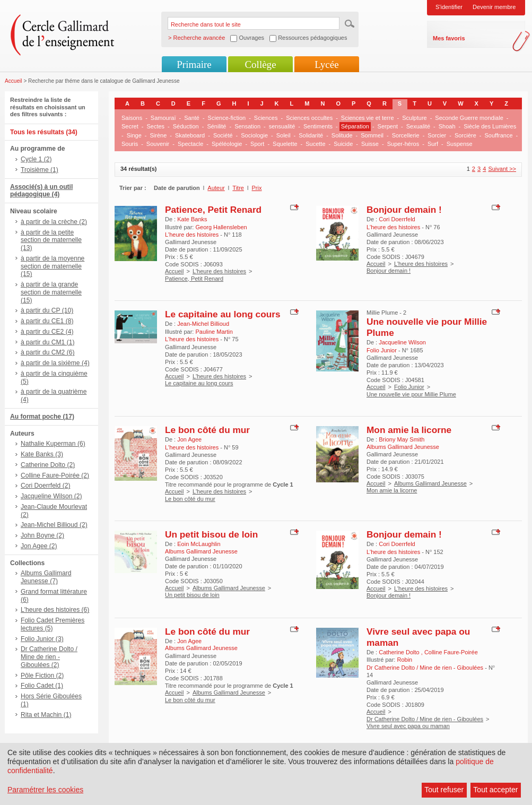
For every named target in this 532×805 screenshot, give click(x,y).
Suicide (343, 144)
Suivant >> (502, 169)
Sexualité (418, 126)
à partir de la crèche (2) (54, 222)
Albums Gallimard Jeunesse (430, 483)
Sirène (158, 135)
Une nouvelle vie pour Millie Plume (411, 394)
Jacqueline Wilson (402, 342)
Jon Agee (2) (39, 546)
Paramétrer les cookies (45, 790)
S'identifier (449, 7)
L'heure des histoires (219, 271)
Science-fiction (227, 118)
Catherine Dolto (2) (48, 465)
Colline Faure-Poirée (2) (55, 475)
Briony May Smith (402, 439)
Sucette (315, 144)
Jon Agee (189, 439)
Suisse (370, 144)
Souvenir (158, 144)
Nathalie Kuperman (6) (53, 444)
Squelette (285, 144)
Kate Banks (192, 219)
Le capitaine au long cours (223, 314)
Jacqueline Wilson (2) (51, 496)
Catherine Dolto (400, 652)
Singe (134, 135)
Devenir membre (494, 7)
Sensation (247, 126)
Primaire (194, 64)
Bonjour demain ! (404, 210)
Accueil (14, 81)
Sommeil (372, 135)
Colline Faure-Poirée (451, 652)
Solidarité (311, 135)
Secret (130, 126)
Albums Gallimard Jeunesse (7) (46, 577)
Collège (260, 64)
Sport (257, 144)
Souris (130, 144)
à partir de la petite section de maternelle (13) (51, 240)
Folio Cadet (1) (42, 686)
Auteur (216, 188)
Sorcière (465, 135)
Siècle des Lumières (490, 126)
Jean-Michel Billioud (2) (54, 525)
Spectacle (190, 144)
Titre (238, 188)
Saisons (132, 118)
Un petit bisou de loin (211, 534)
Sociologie (254, 135)
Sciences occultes (309, 118)
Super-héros (403, 144)
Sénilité (216, 126)
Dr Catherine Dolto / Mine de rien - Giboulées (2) (49, 657)
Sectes (155, 126)
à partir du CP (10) (47, 310)
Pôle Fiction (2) (42, 676)
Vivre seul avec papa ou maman (408, 726)
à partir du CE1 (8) (47, 321)
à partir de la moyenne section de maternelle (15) (53, 266)
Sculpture (414, 118)
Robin (404, 660)
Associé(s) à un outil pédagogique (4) (41, 191)
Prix (257, 188)
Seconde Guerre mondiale (469, 118)
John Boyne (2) (42, 535)
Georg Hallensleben (221, 227)
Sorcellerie (406, 135)
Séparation (355, 126)
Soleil (284, 135)
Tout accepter (495, 790)
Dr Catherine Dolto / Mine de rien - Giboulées (425, 719)
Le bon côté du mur (207, 430)
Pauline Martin (214, 332)
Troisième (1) (40, 170)
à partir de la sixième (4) (55, 363)
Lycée (326, 64)
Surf (433, 144)
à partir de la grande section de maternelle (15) (51, 292)
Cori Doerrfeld (397, 219)
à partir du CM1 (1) (48, 342)
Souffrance (499, 135)
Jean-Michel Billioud (203, 324)
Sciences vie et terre (368, 118)
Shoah (447, 126)
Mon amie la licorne (409, 430)
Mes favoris (449, 38)
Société (223, 135)
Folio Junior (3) (42, 639)
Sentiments (318, 126)
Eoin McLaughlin (199, 544)
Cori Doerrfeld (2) (45, 486)
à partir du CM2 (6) (48, 352)
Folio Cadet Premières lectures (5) (53, 624)
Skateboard (190, 135)
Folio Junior (409, 387)
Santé (192, 118)
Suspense (460, 144)
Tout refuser (444, 790)
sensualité (282, 126)
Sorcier (437, 135)
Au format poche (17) (42, 417)
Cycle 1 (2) (36, 159)
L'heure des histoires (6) (55, 610)
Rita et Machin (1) (46, 715)
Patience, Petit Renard (213, 210)
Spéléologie (227, 144)
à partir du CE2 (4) (47, 332)
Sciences (266, 118)
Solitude (342, 135)
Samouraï (163, 118)
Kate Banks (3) (42, 454)
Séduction (186, 126)
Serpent (388, 126)
